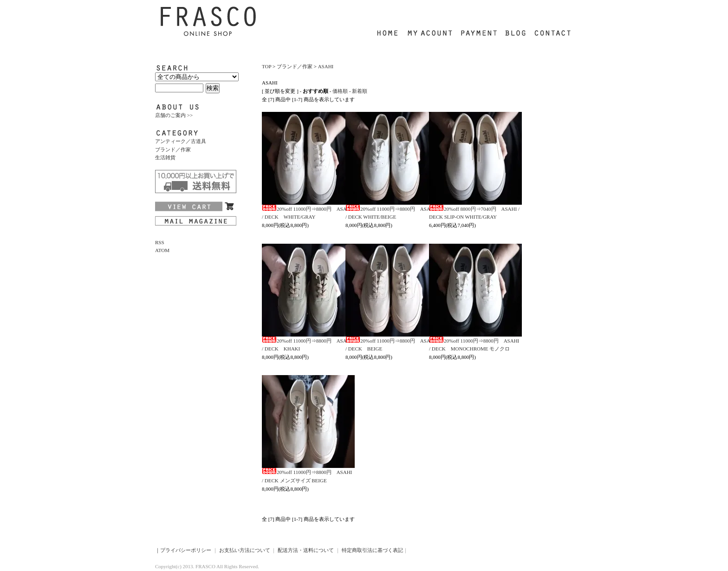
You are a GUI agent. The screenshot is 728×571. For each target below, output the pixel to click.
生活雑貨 (165, 157)
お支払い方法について (245, 550)
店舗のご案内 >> (174, 115)
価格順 (340, 91)
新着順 (360, 91)
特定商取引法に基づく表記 (372, 550)
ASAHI (326, 66)
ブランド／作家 (173, 149)
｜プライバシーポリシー (183, 550)
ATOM (162, 250)
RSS (160, 242)
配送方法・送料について (306, 550)
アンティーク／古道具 (181, 141)
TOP (266, 66)
